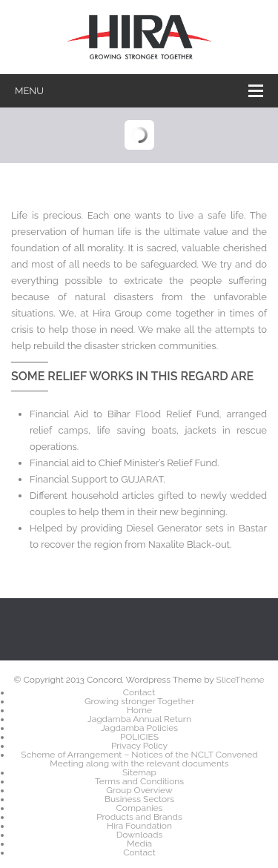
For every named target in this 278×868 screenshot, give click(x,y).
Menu (139, 91)
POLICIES (139, 737)
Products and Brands (139, 817)
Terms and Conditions (139, 781)
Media (139, 844)
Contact (139, 692)
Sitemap (139, 772)
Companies (140, 808)
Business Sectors (139, 799)
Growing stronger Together (139, 701)
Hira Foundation (139, 826)
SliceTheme (241, 680)
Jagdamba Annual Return (139, 719)
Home (139, 710)
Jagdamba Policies (139, 728)
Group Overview (139, 790)
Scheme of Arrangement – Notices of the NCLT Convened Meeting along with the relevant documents (139, 759)
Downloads (139, 835)
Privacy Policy (139, 746)
